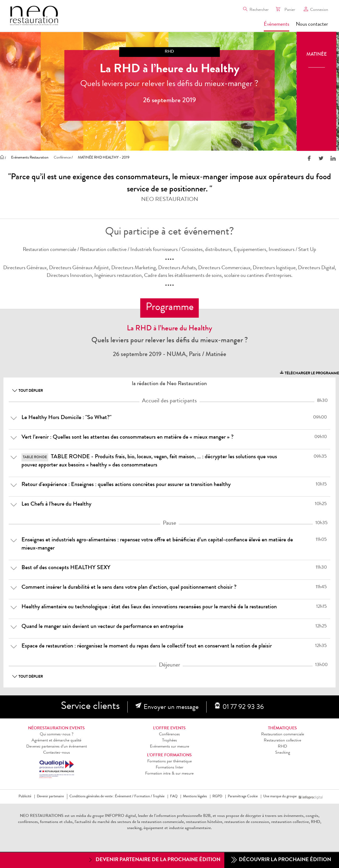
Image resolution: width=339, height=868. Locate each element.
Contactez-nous (57, 753)
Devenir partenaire (50, 797)
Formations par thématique (169, 762)
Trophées (169, 741)
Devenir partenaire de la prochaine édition (154, 860)
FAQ (174, 797)
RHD (282, 747)
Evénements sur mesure (169, 747)
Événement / (124, 797)
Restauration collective (282, 741)
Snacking (283, 753)
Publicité (25, 797)
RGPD (217, 797)
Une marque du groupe (281, 797)
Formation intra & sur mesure (169, 774)
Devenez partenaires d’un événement (57, 747)
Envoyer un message (171, 708)
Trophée (159, 797)
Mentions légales (195, 797)
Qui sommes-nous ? (57, 735)
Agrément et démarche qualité (56, 741)
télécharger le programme (309, 373)
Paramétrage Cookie (243, 797)
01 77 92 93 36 (243, 708)
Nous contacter (312, 25)
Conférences (169, 735)
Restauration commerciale (283, 735)
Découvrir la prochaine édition (281, 860)
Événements (276, 25)
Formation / (143, 797)
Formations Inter (169, 768)
